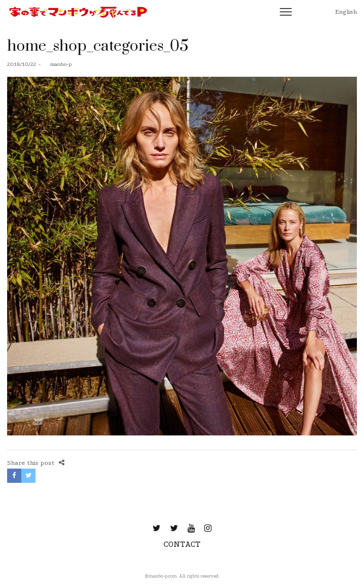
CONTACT (182, 544)
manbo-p (57, 64)
